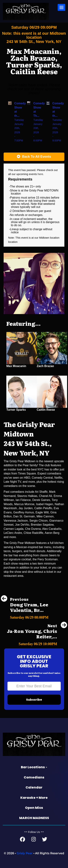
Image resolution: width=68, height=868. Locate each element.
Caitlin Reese (46, 410)
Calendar (34, 787)
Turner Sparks (16, 410)
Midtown (45, 238)
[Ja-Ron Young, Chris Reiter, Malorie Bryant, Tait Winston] (34, 643)
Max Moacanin (16, 366)
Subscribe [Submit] (34, 700)
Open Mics (34, 808)
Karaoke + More (34, 798)
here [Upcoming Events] (40, 174)
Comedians (34, 777)
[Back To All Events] (34, 157)
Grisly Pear (25, 853)
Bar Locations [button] (34, 767)
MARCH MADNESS (34, 818)
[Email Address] (34, 686)
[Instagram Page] (34, 840)
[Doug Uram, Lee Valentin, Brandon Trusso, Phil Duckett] (34, 616)
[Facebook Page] (22, 840)
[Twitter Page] (45, 840)
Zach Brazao (45, 366)
